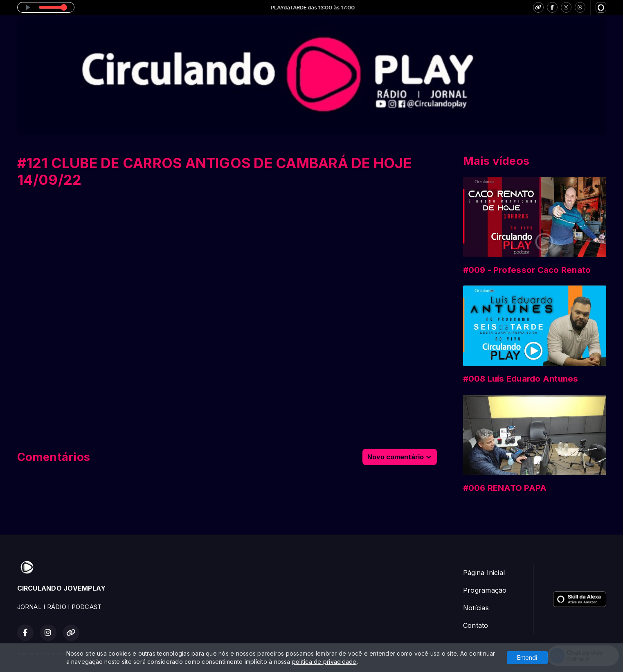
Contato (476, 625)
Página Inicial (484, 573)
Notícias (476, 608)
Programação (485, 590)
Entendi (527, 657)
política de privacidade (324, 662)
